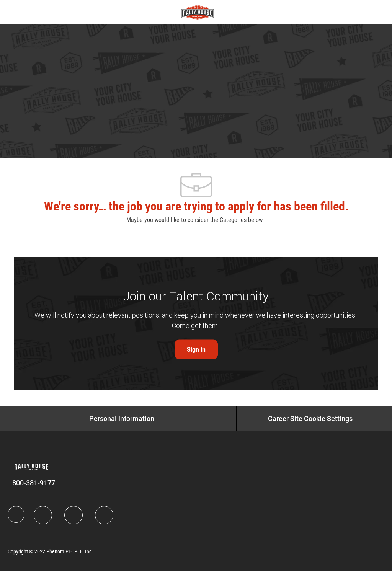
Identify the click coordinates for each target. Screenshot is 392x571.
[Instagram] (104, 515)
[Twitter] (73, 515)
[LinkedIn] (43, 515)
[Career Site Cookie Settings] (310, 419)
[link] (196, 350)
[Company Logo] (198, 12)
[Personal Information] (122, 419)
